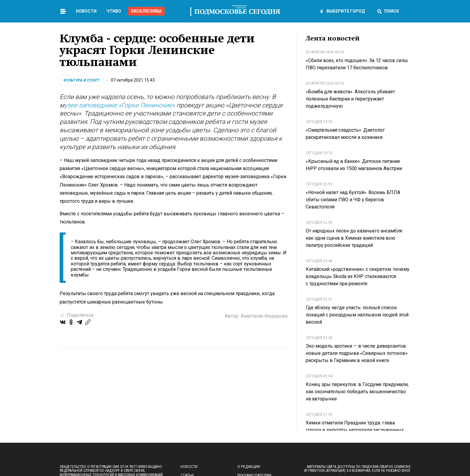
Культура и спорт (82, 80)
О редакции (249, 467)
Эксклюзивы (146, 11)
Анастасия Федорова (264, 316)
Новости (86, 11)
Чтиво (114, 11)
